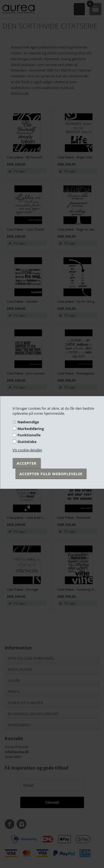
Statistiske (27, 442)
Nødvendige (28, 422)
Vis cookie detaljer (27, 450)
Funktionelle (29, 435)
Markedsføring (31, 429)
